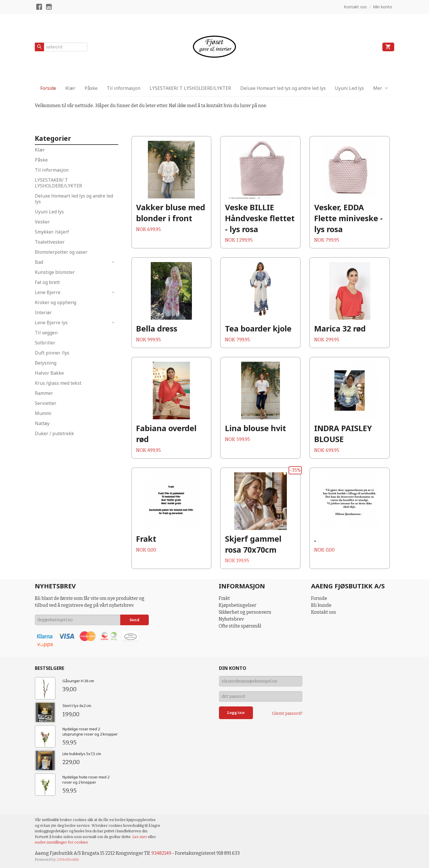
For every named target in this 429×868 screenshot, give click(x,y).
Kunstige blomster (55, 272)
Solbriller (45, 343)
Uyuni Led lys (349, 88)
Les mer (140, 837)
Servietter (46, 403)
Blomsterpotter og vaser (61, 252)
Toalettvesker (50, 242)
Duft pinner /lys (52, 353)
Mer (378, 88)
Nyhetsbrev (231, 619)
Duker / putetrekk (54, 433)
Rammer (44, 393)
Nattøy (42, 423)
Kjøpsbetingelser (238, 605)
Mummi (43, 413)
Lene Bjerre (48, 292)
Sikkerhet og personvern (245, 612)
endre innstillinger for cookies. (62, 842)
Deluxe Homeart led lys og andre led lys (283, 88)
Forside (48, 88)
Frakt (224, 598)
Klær (70, 88)
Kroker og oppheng (56, 302)
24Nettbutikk (68, 860)
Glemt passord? (287, 713)
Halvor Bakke (49, 373)
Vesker (42, 222)
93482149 (161, 853)
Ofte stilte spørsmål (240, 626)
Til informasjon (124, 88)
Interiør (43, 312)
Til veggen (46, 333)
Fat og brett (47, 282)
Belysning (46, 363)
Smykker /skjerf (52, 232)
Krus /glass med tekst (58, 383)
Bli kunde (321, 605)
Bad (39, 262)
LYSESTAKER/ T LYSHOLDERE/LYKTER (190, 88)
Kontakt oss (324, 612)
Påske (91, 88)
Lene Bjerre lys (51, 323)
